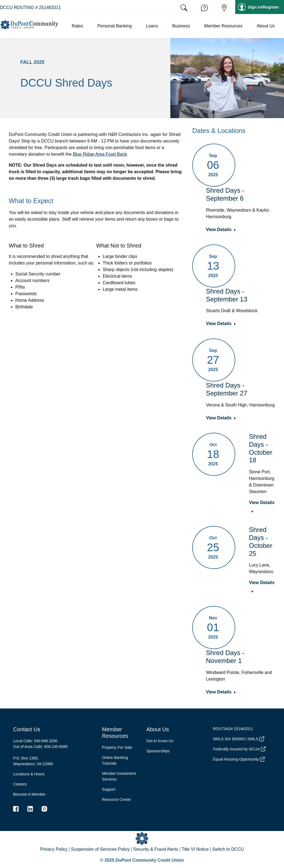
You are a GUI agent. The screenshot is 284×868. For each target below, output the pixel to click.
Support (109, 789)
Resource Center (116, 799)
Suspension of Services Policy (100, 849)
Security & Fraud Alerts (156, 849)
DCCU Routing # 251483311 (30, 8)
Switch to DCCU (228, 849)
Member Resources (115, 733)
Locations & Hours (29, 774)
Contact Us (27, 729)
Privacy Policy (54, 849)
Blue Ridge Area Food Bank (100, 154)
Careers (20, 784)
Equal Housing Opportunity (239, 759)
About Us (157, 729)
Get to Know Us (160, 741)
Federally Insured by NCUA (239, 749)
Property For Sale (117, 747)
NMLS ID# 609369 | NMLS (239, 739)
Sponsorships (158, 751)
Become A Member (29, 794)
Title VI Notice (195, 849)
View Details (219, 230)
